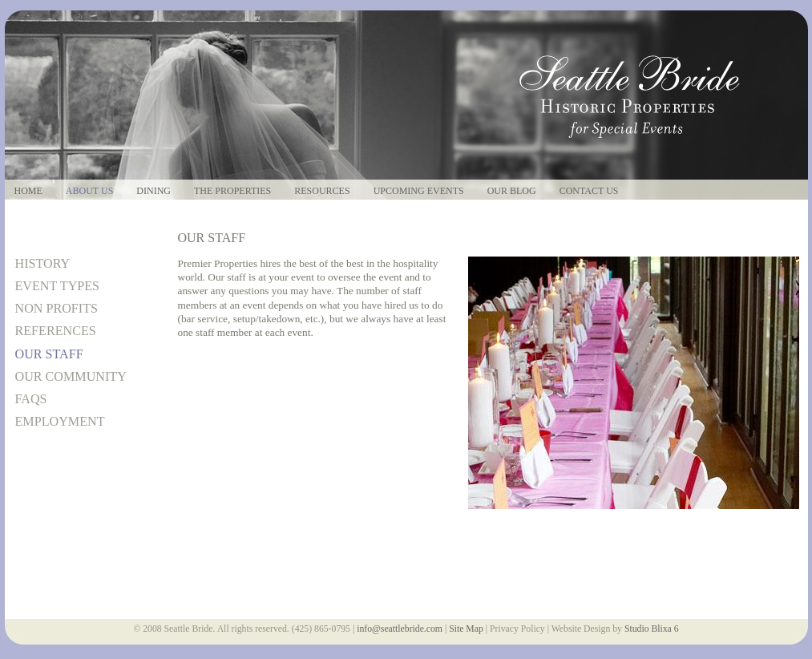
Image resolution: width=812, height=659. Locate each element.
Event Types (58, 286)
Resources (322, 191)
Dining (154, 191)
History (43, 263)
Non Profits (57, 308)
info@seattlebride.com (400, 629)
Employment (60, 421)
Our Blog (512, 191)
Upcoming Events (419, 191)
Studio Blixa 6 (652, 629)
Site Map (466, 629)
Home (28, 191)
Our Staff (49, 354)
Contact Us (589, 191)
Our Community (71, 376)
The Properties (232, 191)
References (56, 331)
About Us (89, 191)
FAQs (31, 399)
